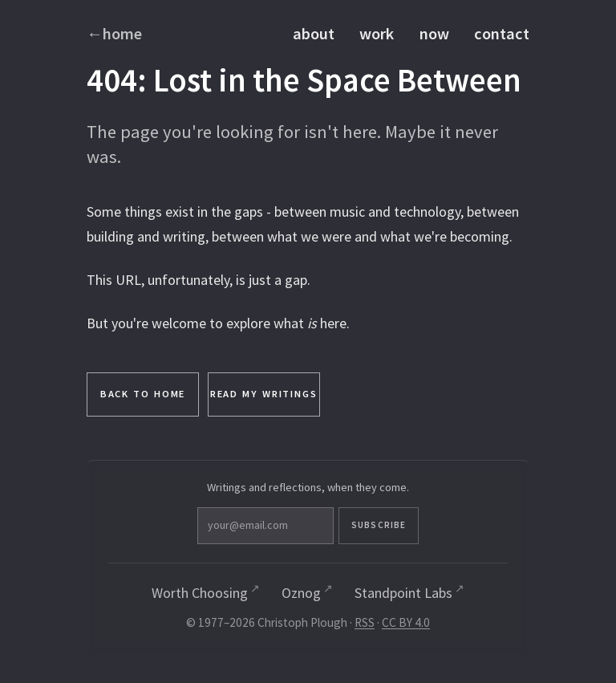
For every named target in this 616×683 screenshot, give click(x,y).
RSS (365, 622)
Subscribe (379, 525)
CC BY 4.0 (406, 622)
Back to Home (143, 394)
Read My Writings (264, 394)
